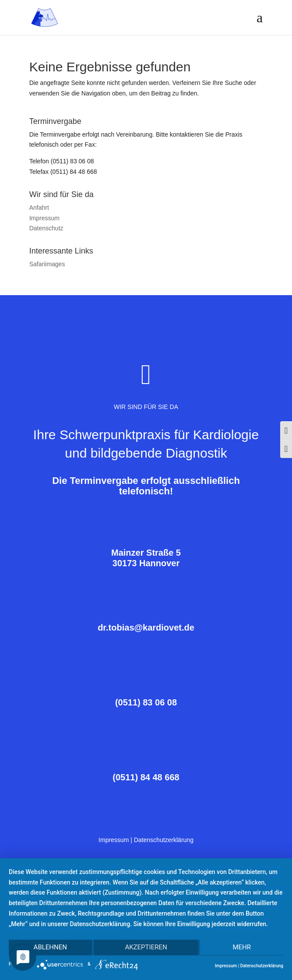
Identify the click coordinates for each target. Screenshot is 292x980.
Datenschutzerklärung (164, 840)
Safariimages (47, 264)
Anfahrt (39, 208)
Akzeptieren (146, 948)
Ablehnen (49, 948)
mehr (243, 948)
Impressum (44, 218)
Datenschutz (46, 228)
